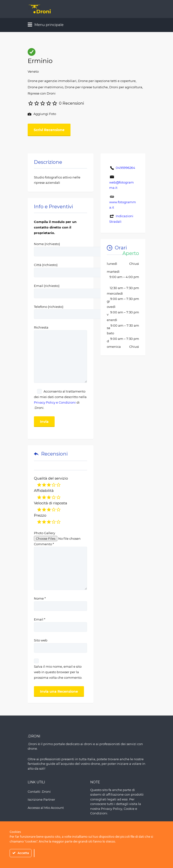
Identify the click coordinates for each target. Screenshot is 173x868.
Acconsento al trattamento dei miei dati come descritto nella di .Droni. (60, 399)
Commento (44, 544)
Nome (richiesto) (80, 248)
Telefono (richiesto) (80, 310)
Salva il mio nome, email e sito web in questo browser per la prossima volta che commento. (58, 672)
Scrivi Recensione (49, 130)
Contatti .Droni (39, 792)
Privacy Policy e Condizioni (55, 402)
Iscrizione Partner (41, 799)
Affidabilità (44, 491)
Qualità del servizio (51, 478)
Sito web (41, 640)
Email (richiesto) (80, 290)
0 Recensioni (71, 103)
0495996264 (125, 168)
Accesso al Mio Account (46, 808)
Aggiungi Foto (42, 114)
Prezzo (40, 515)
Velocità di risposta (51, 503)
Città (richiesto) (80, 269)
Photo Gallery (45, 533)
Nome (40, 598)
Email (40, 619)
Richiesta (61, 330)
